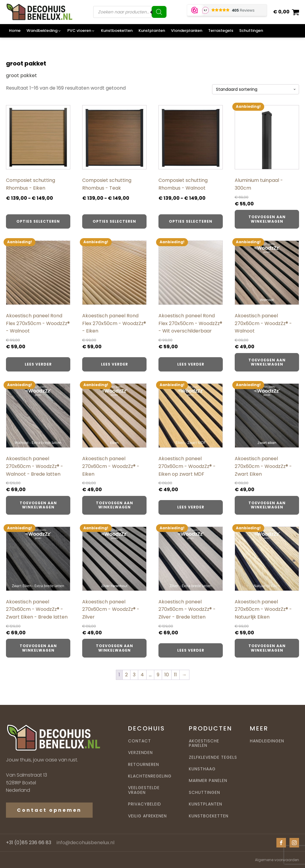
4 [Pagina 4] (142, 675)
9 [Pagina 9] (158, 675)
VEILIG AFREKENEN (147, 816)
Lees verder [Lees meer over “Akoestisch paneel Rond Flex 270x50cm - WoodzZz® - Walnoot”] (38, 364)
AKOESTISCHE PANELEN (204, 743)
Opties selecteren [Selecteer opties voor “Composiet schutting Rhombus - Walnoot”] (191, 221)
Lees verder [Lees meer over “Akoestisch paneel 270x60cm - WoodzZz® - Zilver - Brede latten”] (191, 650)
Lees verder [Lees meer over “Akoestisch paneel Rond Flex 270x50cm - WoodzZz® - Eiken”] (115, 364)
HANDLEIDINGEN (267, 741)
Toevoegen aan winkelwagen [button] (267, 219)
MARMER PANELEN (208, 781)
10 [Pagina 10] (167, 675)
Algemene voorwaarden (277, 860)
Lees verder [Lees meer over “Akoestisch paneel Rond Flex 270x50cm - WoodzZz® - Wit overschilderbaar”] (191, 364)
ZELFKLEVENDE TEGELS (213, 757)
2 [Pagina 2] (126, 675)
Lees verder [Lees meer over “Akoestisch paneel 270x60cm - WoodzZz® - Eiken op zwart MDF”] (191, 507)
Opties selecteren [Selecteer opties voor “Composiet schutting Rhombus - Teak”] (114, 221)
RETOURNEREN (144, 765)
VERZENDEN (140, 753)
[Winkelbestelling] (256, 89)
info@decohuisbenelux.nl (85, 843)
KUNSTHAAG (202, 769)
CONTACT (140, 741)
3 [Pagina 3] (134, 675)
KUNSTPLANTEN (206, 804)
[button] (44, 31)
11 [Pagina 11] (175, 675)
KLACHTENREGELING (150, 776)
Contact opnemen (49, 810)
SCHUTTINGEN (204, 793)
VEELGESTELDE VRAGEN (144, 790)
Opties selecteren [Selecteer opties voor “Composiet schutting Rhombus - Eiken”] (38, 221)
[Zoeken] (159, 12)
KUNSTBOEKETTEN (209, 816)
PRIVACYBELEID (145, 804)
